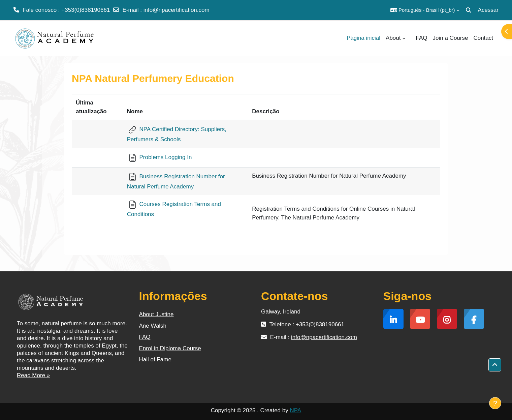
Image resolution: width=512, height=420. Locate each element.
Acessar (488, 10)
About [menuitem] (393, 38)
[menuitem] (411, 38)
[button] (425, 10)
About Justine (156, 314)
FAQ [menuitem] (422, 38)
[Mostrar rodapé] (495, 403)
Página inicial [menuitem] (363, 38)
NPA (295, 410)
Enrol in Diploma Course (170, 348)
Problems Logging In (159, 157)
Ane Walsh (153, 326)
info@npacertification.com (177, 10)
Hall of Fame (155, 359)
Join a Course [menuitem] (451, 38)
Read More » (33, 375)
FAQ (145, 337)
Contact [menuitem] (483, 38)
